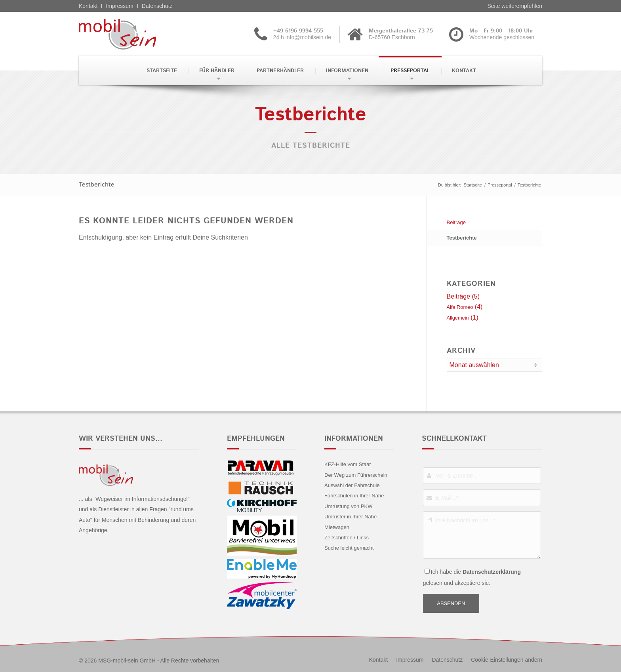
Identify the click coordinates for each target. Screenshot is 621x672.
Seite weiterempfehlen (515, 6)
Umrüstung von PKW (348, 506)
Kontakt (88, 6)
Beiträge (456, 222)
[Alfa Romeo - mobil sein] (130, 34)
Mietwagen (337, 527)
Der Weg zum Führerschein (356, 475)
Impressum (119, 6)
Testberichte (97, 185)
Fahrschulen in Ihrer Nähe (354, 496)
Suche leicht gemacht (349, 548)
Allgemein (458, 318)
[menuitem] (161, 71)
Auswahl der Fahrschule (352, 485)
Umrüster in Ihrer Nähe (351, 517)
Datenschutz (157, 6)
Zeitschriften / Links (347, 538)
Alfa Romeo (460, 307)
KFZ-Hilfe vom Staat (348, 464)
